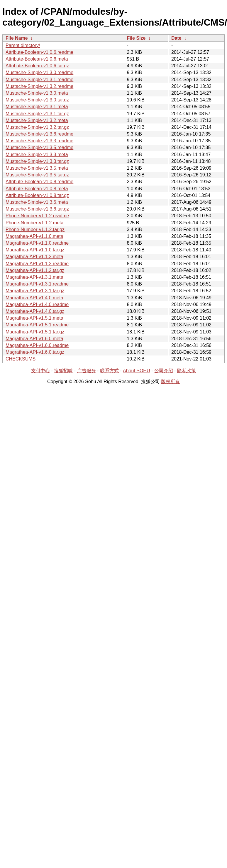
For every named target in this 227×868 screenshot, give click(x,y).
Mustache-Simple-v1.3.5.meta (37, 168)
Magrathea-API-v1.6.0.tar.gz (35, 352)
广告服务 (87, 371)
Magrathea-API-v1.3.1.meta (34, 277)
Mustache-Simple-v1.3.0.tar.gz (37, 100)
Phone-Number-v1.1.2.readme (37, 216)
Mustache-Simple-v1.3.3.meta (37, 155)
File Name (17, 38)
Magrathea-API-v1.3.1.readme (37, 284)
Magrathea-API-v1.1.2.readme (37, 264)
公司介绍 (164, 371)
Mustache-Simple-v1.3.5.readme (39, 147)
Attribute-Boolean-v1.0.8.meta (37, 189)
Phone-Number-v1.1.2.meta (34, 223)
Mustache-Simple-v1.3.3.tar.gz (37, 161)
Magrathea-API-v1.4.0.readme (37, 304)
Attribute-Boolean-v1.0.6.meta (37, 59)
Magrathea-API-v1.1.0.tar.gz (35, 250)
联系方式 (109, 371)
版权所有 (170, 382)
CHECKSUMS (21, 359)
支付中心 (40, 371)
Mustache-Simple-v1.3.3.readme (39, 141)
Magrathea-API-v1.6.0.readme (37, 345)
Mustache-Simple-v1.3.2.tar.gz (37, 127)
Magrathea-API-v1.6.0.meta (34, 339)
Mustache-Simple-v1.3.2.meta (37, 120)
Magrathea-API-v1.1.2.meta (34, 257)
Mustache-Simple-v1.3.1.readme (39, 80)
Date (176, 38)
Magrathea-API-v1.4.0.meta (34, 298)
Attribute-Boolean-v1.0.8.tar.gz (37, 195)
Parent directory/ (23, 45)
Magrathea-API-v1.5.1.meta (34, 318)
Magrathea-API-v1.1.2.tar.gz (35, 270)
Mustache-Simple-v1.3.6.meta (37, 202)
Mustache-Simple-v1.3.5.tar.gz (37, 175)
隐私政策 (187, 371)
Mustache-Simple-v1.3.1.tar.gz (37, 114)
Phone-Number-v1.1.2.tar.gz (35, 229)
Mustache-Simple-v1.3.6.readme (39, 134)
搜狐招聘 (63, 371)
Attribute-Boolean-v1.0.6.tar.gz (37, 66)
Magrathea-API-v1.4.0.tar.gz (35, 311)
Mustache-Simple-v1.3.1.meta (37, 107)
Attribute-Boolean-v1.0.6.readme (39, 52)
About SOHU (136, 371)
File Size (136, 38)
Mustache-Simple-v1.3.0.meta (37, 93)
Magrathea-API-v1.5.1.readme (37, 325)
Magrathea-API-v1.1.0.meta (34, 236)
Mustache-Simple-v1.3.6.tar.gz (37, 209)
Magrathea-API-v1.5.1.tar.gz (35, 332)
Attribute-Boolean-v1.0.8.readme (39, 182)
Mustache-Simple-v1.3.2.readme (39, 86)
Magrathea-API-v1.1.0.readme (37, 243)
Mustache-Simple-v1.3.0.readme (39, 72)
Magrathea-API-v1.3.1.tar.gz (35, 291)
